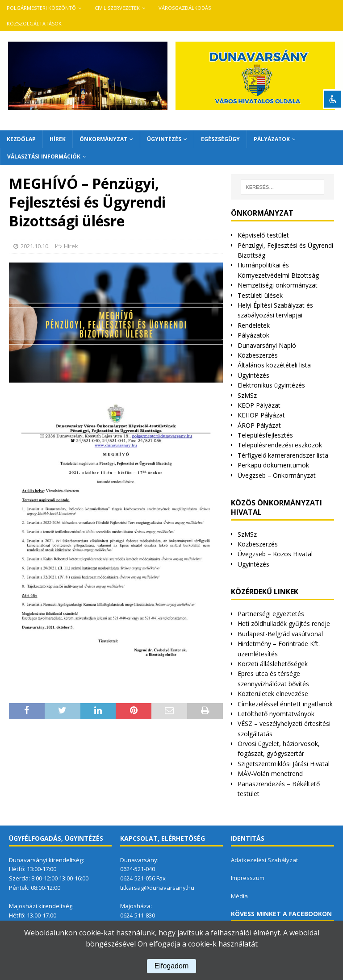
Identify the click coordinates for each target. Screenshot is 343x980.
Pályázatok (272, 139)
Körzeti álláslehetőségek (273, 664)
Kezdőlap (21, 139)
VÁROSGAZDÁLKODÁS (185, 8)
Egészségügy (220, 139)
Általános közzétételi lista (274, 365)
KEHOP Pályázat (261, 415)
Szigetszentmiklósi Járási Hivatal (284, 764)
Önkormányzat (103, 139)
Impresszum (248, 878)
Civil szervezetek (117, 8)
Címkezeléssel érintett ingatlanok (285, 704)
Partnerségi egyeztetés (271, 614)
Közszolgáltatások (34, 23)
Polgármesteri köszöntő (41, 8)
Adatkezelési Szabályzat (264, 860)
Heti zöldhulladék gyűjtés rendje (284, 623)
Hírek (58, 139)
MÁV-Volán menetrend (270, 774)
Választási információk (44, 156)
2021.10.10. (35, 246)
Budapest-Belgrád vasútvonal (280, 634)
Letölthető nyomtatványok (276, 714)
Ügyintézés (164, 139)
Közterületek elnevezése (273, 694)
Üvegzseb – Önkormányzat (277, 475)
